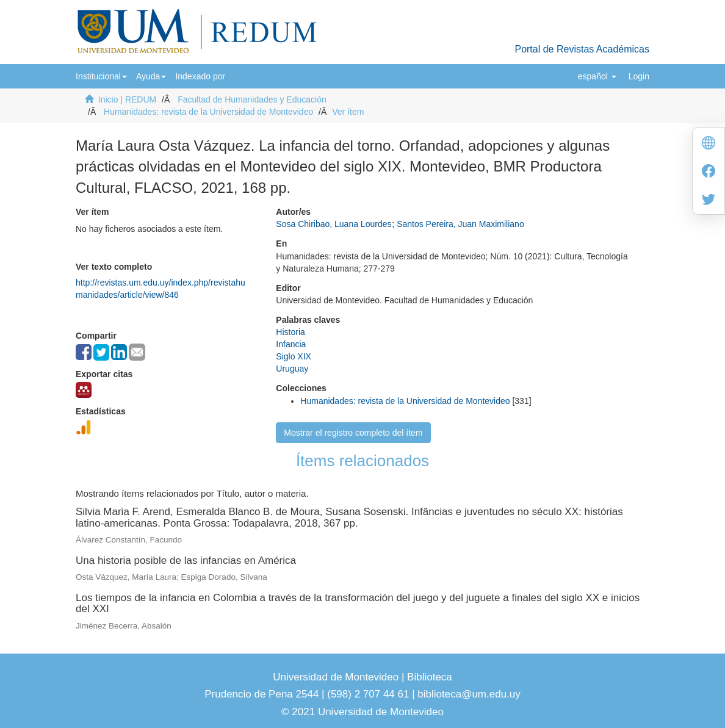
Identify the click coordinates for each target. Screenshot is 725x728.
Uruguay (292, 369)
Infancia (291, 344)
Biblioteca (428, 677)
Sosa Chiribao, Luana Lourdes (334, 224)
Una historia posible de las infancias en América (186, 560)
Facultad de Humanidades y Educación (252, 99)
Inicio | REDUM (127, 99)
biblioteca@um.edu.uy (469, 694)
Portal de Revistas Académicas (582, 49)
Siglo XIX (294, 356)
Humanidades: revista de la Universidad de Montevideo (208, 112)
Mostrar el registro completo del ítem (353, 433)
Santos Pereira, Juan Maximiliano (460, 224)
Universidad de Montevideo (337, 677)
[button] (101, 76)
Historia (290, 332)
